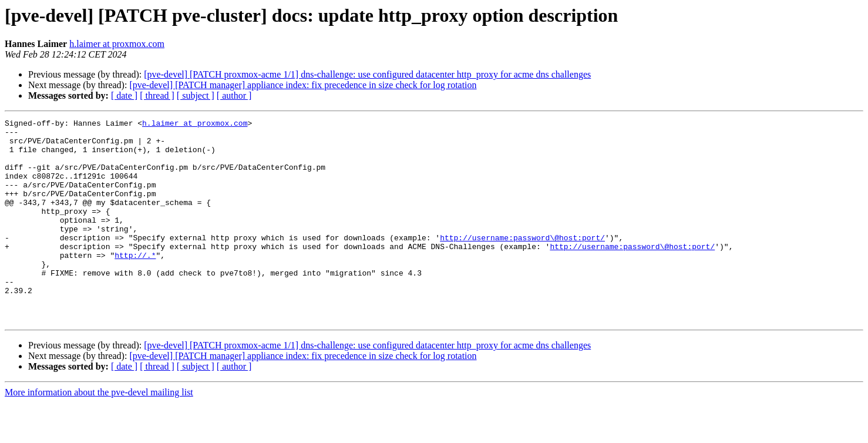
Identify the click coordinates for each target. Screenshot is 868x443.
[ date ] (124, 95)
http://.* (135, 283)
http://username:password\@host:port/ (522, 262)
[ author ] (234, 95)
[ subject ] (196, 95)
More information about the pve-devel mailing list (99, 433)
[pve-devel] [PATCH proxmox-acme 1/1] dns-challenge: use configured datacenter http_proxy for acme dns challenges (367, 74)
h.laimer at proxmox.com (117, 44)
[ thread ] (157, 95)
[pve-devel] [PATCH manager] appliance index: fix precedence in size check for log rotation (303, 85)
